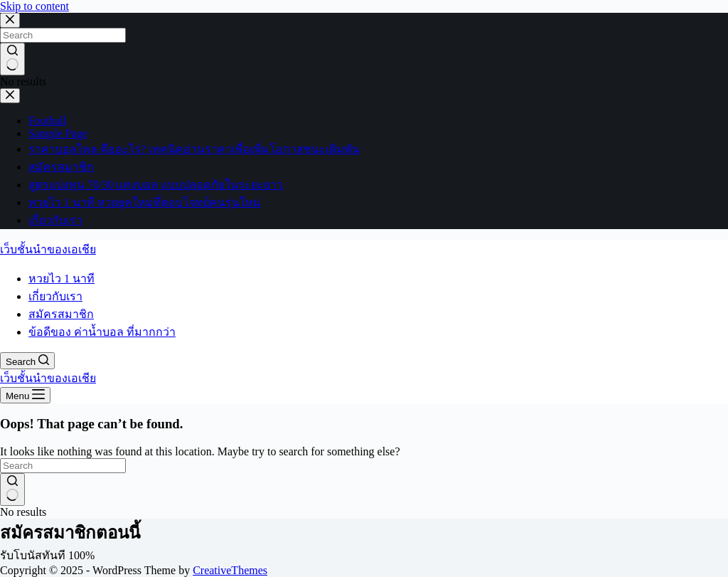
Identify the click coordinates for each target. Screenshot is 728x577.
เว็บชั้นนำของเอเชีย (48, 249)
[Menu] (25, 395)
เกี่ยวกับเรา (55, 296)
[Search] (27, 361)
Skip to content (34, 6)
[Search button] (12, 489)
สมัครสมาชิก (61, 314)
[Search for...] (63, 466)
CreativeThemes (230, 570)
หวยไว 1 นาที (61, 279)
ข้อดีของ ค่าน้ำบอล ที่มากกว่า (102, 332)
